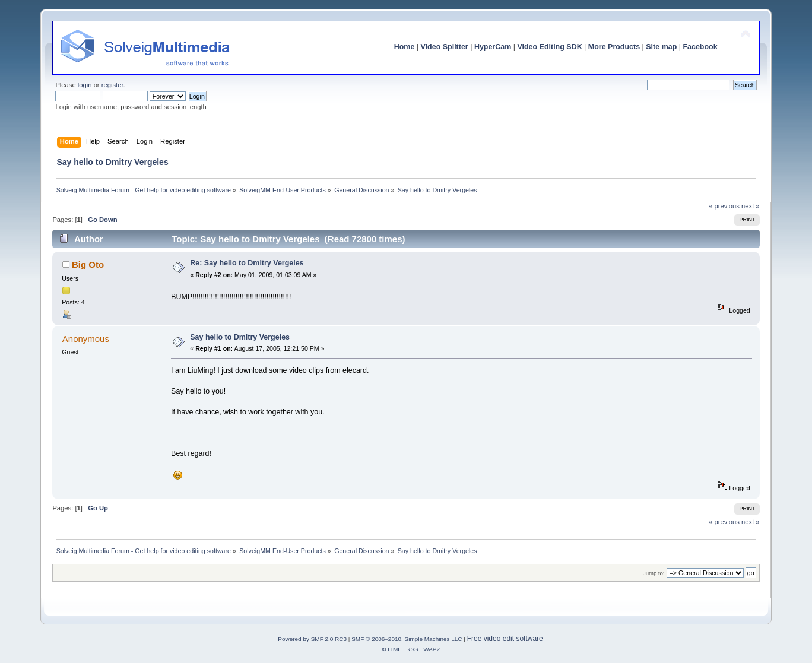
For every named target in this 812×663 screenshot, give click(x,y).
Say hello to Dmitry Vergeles (240, 337)
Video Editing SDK (549, 47)
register (112, 85)
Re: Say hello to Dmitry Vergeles (247, 263)
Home (405, 47)
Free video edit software (505, 639)
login (85, 85)
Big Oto (88, 264)
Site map (661, 47)
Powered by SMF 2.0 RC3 (312, 639)
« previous (724, 206)
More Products (614, 47)
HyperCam (493, 47)
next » (751, 206)
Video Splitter (445, 47)
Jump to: (654, 573)
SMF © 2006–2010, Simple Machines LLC (407, 639)
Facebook (700, 47)
